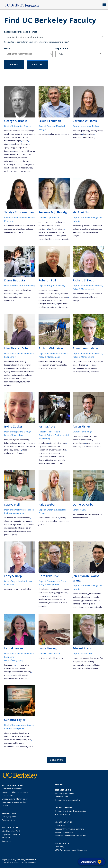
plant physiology (57, 134)
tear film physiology (56, 229)
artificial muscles (61, 307)
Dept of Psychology (14, 435)
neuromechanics (45, 300)
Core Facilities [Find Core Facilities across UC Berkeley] (61, 825)
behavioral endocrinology (15, 443)
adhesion (64, 294)
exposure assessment (47, 446)
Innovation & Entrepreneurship (15, 792)
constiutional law (95, 514)
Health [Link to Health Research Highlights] (5, 806)
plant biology (44, 134)
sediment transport (20, 675)
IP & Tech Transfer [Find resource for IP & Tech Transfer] (63, 814)
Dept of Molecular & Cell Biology (20, 286)
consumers (43, 596)
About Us (6, 838)
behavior (18, 450)
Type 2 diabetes (87, 600)
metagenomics (18, 375)
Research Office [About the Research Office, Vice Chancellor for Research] (10, 828)
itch (12, 300)
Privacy (5, 862)
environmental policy (81, 294)
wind (75, 668)
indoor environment (81, 658)
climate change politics (13, 525)
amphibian (43, 307)
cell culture (23, 158)
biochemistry (78, 226)
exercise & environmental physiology (19, 131)
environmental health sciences (51, 658)
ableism (14, 736)
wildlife (90, 297)
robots (51, 307)
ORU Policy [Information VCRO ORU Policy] (59, 847)
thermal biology (89, 137)
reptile (59, 304)
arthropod (55, 294)
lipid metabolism (22, 168)
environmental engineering (49, 453)
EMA (88, 443)
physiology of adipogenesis (91, 229)
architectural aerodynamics (89, 668)
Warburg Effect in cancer (22, 144)
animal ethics (9, 740)
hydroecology (10, 665)
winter (92, 134)
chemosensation (11, 294)
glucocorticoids (94, 594)
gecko (65, 304)
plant (67, 134)
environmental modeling (21, 672)
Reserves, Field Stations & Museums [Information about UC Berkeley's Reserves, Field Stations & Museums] (70, 836)
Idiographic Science (80, 436)
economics (9, 589)
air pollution (43, 443)
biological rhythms (12, 440)
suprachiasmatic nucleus (14, 446)
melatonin (30, 443)
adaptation (77, 137)
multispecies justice (23, 740)
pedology (91, 365)
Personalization (79, 443)
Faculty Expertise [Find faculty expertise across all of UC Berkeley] (9, 817)
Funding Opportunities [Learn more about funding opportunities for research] (64, 793)
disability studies (11, 733)
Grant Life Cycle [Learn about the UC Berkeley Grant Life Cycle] (62, 797)
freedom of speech (80, 518)
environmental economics (49, 518)
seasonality (25, 440)
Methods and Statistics (92, 446)
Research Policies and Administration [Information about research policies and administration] (71, 811)
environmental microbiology (16, 362)
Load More (57, 760)
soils (75, 362)
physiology (86, 131)
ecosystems (96, 372)
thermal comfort (96, 658)
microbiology (59, 222)
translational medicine (13, 226)
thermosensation (11, 297)
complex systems (11, 668)
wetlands (8, 675)
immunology (44, 222)
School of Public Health (49, 432)
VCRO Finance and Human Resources (71, 850)
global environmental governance (18, 521)
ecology (59, 362)
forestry (83, 297)
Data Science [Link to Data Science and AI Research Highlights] (8, 795)
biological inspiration (47, 304)
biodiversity (50, 362)
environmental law (80, 514)
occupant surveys (80, 662)
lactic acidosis (24, 137)
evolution (76, 131)
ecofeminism (9, 747)
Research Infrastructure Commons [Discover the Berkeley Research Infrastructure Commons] (70, 829)
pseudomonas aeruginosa (55, 236)
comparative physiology (48, 297)
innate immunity (63, 239)
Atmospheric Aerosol (58, 443)
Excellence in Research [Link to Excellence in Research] (12, 789)
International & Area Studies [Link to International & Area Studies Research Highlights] (14, 802)
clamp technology (24, 154)
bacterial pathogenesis (48, 232)
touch (21, 294)
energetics (43, 290)
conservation (44, 365)
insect (86, 134)
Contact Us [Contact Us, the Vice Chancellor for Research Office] (7, 841)
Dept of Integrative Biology (18, 126)
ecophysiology (97, 131)
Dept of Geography (14, 660)
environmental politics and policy (17, 528)
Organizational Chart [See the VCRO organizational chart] (11, 834)
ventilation (96, 665)
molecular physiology (81, 597)
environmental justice (58, 450)
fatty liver (100, 607)
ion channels (9, 290)
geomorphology (23, 665)
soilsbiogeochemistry (81, 372)
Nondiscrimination (28, 862)
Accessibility (14, 862)
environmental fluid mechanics (16, 678)
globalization (29, 525)
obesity (25, 141)
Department (62, 48)
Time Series (95, 443)
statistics (29, 229)
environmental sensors (48, 457)
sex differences (18, 453)
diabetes (8, 144)
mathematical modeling (14, 232)
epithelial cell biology (47, 239)
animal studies (24, 736)
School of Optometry (49, 217)
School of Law (79, 510)
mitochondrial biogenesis (14, 161)
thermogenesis (79, 232)
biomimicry (57, 300)
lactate (14, 137)
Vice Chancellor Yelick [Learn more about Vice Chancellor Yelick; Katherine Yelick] (11, 831)
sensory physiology (23, 290)
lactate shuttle (20, 134)
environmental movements (15, 531)
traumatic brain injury (13, 141)
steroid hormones (80, 594)
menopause (26, 171)
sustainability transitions (48, 603)
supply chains (62, 593)
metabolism (9, 134)
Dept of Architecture (83, 653)
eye (51, 222)
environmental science (86, 362)
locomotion (64, 297)
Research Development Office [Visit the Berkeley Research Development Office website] (68, 800)
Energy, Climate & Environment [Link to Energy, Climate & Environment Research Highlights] (15, 799)
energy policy (51, 521)
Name (7, 48)
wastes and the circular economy (17, 518)
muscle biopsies (11, 158)
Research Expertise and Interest (21, 32)
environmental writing (47, 368)
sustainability (55, 589)
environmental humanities (15, 743)
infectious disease (46, 226)
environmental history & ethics (85, 368)
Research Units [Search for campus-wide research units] (9, 820)
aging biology (10, 148)
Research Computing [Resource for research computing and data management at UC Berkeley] (64, 832)
